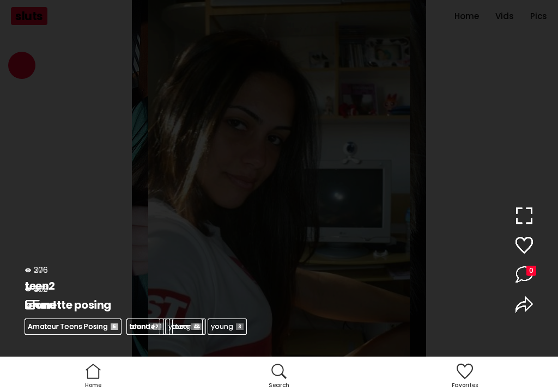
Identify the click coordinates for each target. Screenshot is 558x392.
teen (143, 326)
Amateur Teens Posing (73, 326)
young (227, 326)
